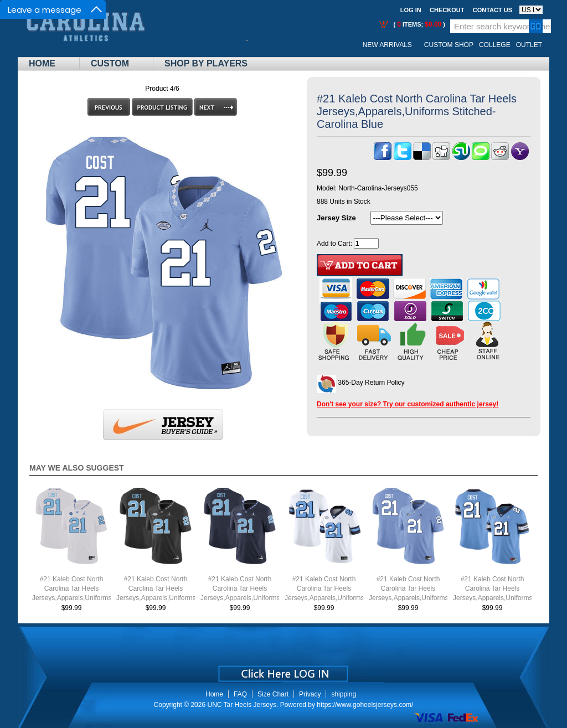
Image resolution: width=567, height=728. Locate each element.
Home (42, 63)
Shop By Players (206, 63)
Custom (110, 63)
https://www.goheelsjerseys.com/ (365, 705)
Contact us (493, 10)
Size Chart (273, 694)
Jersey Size (336, 218)
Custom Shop (449, 45)
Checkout (447, 10)
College (495, 45)
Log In (411, 10)
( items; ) (418, 24)
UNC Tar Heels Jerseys (241, 705)
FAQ (240, 694)
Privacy (310, 694)
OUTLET (529, 45)
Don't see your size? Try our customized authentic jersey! (408, 404)
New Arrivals (387, 45)
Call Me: (256, 45)
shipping (344, 694)
